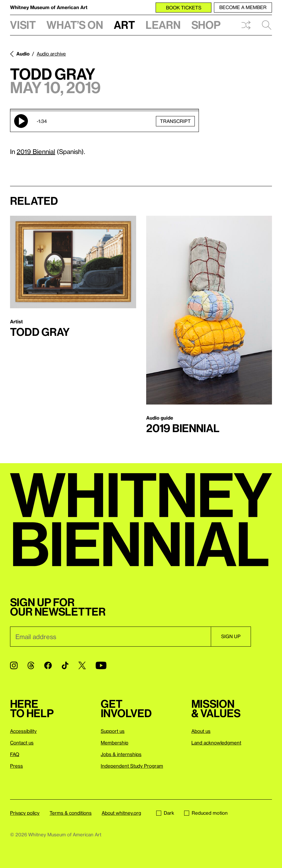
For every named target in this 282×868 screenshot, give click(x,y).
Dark (165, 813)
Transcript (175, 121)
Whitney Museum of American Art (49, 7)
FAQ (15, 754)
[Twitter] (82, 665)
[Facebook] (48, 665)
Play (21, 121)
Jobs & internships (121, 754)
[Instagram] (14, 665)
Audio (23, 54)
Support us (113, 731)
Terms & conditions (71, 813)
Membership (114, 743)
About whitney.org (121, 813)
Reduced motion (206, 813)
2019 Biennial (36, 151)
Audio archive (51, 54)
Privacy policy (25, 813)
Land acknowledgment (216, 743)
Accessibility (23, 731)
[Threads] (31, 665)
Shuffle (246, 25)
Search (267, 25)
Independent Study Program (132, 766)
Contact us (22, 743)
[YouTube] (101, 665)
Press (16, 766)
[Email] (110, 637)
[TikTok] (65, 665)
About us (201, 731)
